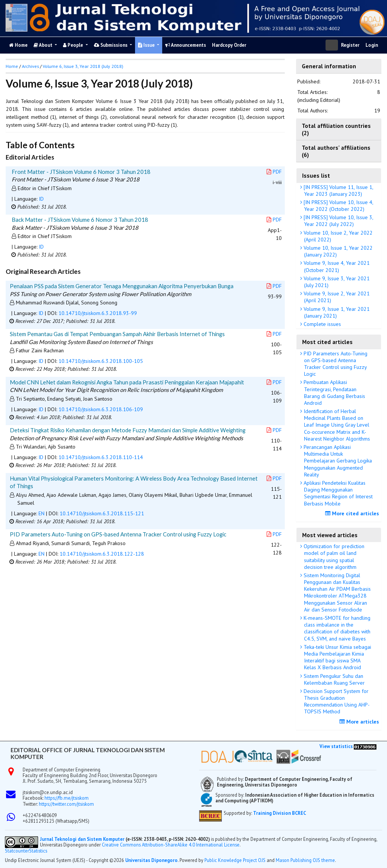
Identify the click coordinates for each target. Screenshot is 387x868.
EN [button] (41, 513)
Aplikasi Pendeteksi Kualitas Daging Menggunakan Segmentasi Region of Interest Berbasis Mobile (337, 493)
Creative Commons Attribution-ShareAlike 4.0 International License (171, 845)
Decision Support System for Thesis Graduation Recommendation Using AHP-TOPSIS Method (336, 701)
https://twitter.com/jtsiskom (66, 804)
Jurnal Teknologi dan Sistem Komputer (83, 839)
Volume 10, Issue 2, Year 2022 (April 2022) (337, 236)
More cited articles (353, 513)
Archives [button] (30, 66)
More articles (360, 722)
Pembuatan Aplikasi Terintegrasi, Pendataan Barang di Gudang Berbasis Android (334, 393)
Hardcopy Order (229, 45)
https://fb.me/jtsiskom (67, 798)
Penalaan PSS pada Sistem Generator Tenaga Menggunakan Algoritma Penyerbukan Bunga (122, 286)
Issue (147, 45)
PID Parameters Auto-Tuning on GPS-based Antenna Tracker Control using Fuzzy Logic (335, 364)
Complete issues (322, 324)
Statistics (38, 851)
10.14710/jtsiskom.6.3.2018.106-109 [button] (101, 409)
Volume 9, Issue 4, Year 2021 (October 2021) (336, 266)
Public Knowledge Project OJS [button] (235, 860)
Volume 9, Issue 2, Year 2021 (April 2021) (336, 297)
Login (372, 45)
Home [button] (12, 66)
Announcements (186, 45)
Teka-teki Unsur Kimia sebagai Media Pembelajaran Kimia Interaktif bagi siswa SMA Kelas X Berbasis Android (337, 657)
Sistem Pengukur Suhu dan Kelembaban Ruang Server (333, 679)
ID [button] (41, 199)
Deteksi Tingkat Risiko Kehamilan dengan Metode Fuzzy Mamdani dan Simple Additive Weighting (128, 430)
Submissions (111, 45)
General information (329, 66)
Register (350, 45)
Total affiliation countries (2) (336, 129)
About (44, 45)
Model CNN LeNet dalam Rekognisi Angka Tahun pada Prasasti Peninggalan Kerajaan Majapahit (127, 382)
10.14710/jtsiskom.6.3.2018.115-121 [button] (102, 513)
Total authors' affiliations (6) (336, 151)
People (74, 45)
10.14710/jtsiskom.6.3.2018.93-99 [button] (98, 313)
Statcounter (17, 851)
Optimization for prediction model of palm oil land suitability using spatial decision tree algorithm (333, 557)
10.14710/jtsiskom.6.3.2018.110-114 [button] (101, 457)
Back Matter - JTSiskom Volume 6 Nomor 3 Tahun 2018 (80, 220)
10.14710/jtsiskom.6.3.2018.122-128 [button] (102, 554)
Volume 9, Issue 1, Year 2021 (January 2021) (336, 312)
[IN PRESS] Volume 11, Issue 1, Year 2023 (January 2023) (338, 190)
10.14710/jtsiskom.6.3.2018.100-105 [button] (101, 361)
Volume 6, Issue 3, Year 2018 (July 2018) (83, 66)
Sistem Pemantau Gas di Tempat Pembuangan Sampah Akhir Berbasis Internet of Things (117, 334)
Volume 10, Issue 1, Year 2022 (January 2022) (337, 251)
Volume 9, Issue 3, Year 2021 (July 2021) (336, 282)
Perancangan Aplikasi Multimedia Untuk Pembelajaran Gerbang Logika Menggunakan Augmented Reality (337, 461)
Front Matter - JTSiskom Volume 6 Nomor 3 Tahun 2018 (81, 172)
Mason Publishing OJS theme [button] (305, 860)
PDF (274, 172)
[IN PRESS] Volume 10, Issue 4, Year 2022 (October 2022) (338, 206)
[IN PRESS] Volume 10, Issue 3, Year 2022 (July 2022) (338, 221)
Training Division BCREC (279, 813)
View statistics (336, 746)
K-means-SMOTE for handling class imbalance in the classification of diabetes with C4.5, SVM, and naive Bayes (336, 628)
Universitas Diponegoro (151, 860)
